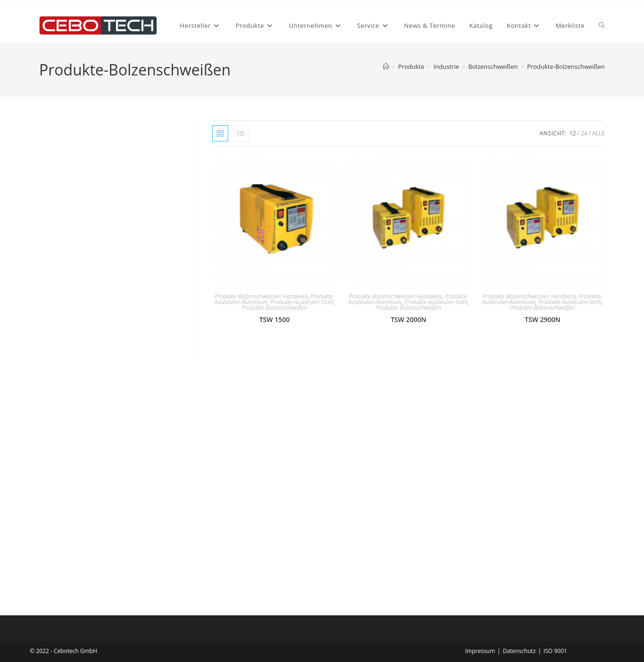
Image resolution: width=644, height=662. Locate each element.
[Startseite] (386, 66)
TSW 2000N (409, 319)
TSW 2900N (542, 319)
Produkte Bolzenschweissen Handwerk (261, 296)
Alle (599, 133)
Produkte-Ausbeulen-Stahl (302, 302)
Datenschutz (519, 651)
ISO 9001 (555, 651)
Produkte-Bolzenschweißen (566, 66)
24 (584, 133)
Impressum (480, 651)
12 (573, 133)
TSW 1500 (275, 319)
